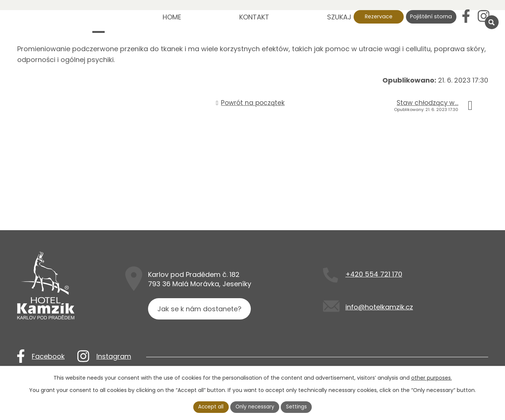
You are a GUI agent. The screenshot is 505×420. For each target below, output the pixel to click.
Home (172, 17)
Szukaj (339, 17)
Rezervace (379, 16)
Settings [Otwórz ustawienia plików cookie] (298, 407)
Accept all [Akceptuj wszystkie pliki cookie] (210, 407)
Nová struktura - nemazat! (98, 22)
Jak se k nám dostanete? (200, 311)
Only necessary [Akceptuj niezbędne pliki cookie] (255, 407)
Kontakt (254, 17)
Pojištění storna (431, 16)
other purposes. (432, 377)
